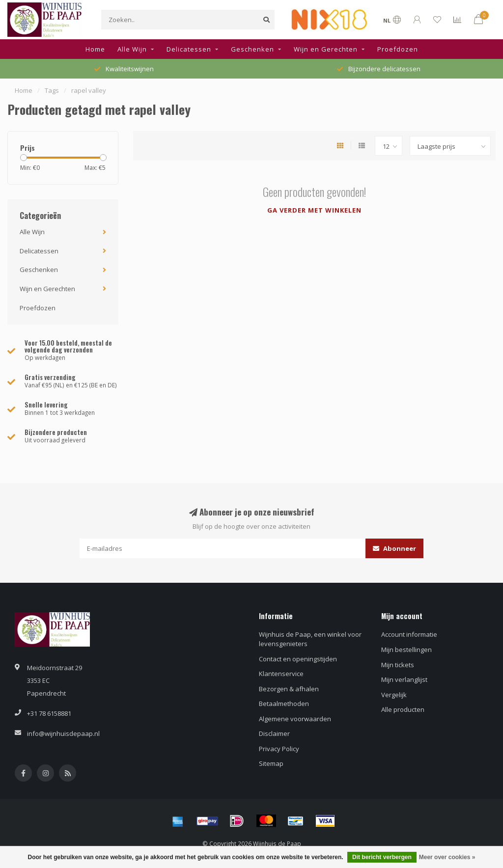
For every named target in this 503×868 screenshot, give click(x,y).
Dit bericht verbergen (382, 857)
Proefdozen (398, 49)
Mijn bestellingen (406, 650)
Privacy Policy (279, 749)
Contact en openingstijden (298, 659)
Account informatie (409, 634)
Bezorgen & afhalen (289, 689)
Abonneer (394, 548)
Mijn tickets (398, 665)
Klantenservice (281, 674)
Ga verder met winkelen (314, 210)
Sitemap (271, 763)
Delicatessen (189, 49)
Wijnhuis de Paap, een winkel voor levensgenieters (310, 639)
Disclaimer (274, 733)
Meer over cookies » (447, 857)
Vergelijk (394, 695)
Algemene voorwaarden (295, 719)
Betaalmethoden (284, 704)
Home (95, 49)
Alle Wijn (132, 49)
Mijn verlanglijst (404, 679)
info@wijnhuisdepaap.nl (63, 733)
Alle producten (403, 709)
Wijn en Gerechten (326, 49)
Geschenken (252, 49)
